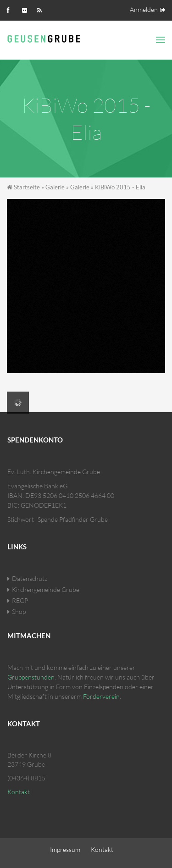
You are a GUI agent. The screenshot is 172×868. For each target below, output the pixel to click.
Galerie (55, 187)
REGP (20, 600)
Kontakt (19, 792)
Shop (19, 611)
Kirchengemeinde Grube (46, 589)
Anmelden (144, 9)
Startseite (27, 187)
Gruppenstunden (31, 677)
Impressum (65, 849)
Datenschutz (30, 578)
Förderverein (101, 696)
